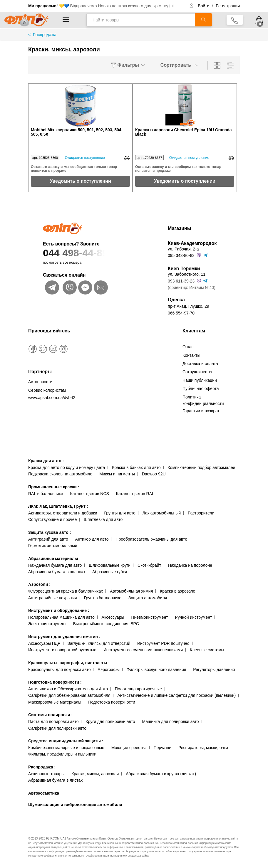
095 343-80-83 (181, 255)
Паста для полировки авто (53, 721)
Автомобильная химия (131, 591)
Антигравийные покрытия (53, 598)
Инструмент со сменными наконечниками (143, 650)
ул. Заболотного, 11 (187, 274)
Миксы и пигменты (117, 474)
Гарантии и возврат (201, 411)
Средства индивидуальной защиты (66, 741)
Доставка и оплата (200, 364)
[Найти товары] (141, 20)
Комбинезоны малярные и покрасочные (66, 748)
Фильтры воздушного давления (156, 669)
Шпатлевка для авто (103, 519)
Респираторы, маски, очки (203, 748)
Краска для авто (46, 461)
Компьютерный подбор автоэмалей (201, 467)
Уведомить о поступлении (80, 181)
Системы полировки (50, 715)
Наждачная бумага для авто (55, 565)
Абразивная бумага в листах (55, 780)
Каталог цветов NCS (90, 494)
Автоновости (40, 382)
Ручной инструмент (194, 617)
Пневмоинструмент (149, 617)
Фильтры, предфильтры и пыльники (62, 754)
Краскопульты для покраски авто (59, 669)
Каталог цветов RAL (135, 494)
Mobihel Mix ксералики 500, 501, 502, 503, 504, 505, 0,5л (77, 132)
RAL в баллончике (46, 494)
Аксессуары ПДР (44, 643)
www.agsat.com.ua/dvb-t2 (52, 398)
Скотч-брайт (149, 565)
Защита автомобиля (148, 598)
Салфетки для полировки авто (57, 728)
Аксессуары (113, 617)
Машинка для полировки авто (171, 721)
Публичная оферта (201, 388)
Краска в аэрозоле (177, 591)
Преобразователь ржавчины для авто (151, 539)
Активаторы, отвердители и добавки (63, 513)
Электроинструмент (47, 624)
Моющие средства (129, 748)
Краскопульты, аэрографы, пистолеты (69, 663)
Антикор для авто (92, 539)
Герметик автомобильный (53, 546)
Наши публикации (200, 380)
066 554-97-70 (181, 313)
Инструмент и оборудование (59, 610)
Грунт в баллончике (103, 598)
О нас (188, 347)
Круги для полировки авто (110, 721)
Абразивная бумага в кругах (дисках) (161, 774)
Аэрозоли (39, 584)
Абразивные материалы (54, 559)
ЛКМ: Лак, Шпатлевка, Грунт (58, 506)
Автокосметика (44, 793)
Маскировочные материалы (55, 702)
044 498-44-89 (94, 253)
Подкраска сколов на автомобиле (60, 474)
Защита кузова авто (50, 532)
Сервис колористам (47, 390)
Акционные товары (46, 774)
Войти (204, 6)
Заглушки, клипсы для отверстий (99, 643)
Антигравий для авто (48, 539)
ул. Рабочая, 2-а (183, 249)
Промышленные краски (54, 487)
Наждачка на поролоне (190, 565)
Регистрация (228, 6)
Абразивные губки (110, 572)
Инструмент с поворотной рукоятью (62, 650)
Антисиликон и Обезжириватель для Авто (68, 689)
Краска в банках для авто (136, 467)
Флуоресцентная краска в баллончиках (66, 591)
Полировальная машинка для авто (61, 617)
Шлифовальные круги (110, 565)
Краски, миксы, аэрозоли (95, 774)
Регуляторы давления (214, 669)
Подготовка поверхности (55, 682)
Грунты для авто (120, 513)
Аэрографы (109, 669)
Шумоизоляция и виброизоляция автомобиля (75, 805)
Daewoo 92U (154, 474)
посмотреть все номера (62, 263)
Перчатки (163, 748)
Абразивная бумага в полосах (57, 572)
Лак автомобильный (162, 513)
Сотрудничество (198, 372)
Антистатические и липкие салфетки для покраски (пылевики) (176, 695)
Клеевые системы (207, 650)
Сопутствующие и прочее (52, 519)
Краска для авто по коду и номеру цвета (67, 467)
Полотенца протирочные (138, 689)
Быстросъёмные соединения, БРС (106, 624)
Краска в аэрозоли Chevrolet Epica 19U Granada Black (184, 132)
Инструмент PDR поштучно (163, 643)
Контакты (191, 355)
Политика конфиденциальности (203, 400)
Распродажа (42, 767)
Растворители (201, 513)
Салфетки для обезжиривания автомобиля (69, 695)
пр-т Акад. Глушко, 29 (188, 306)
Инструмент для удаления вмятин (64, 637)
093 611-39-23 (181, 281)
